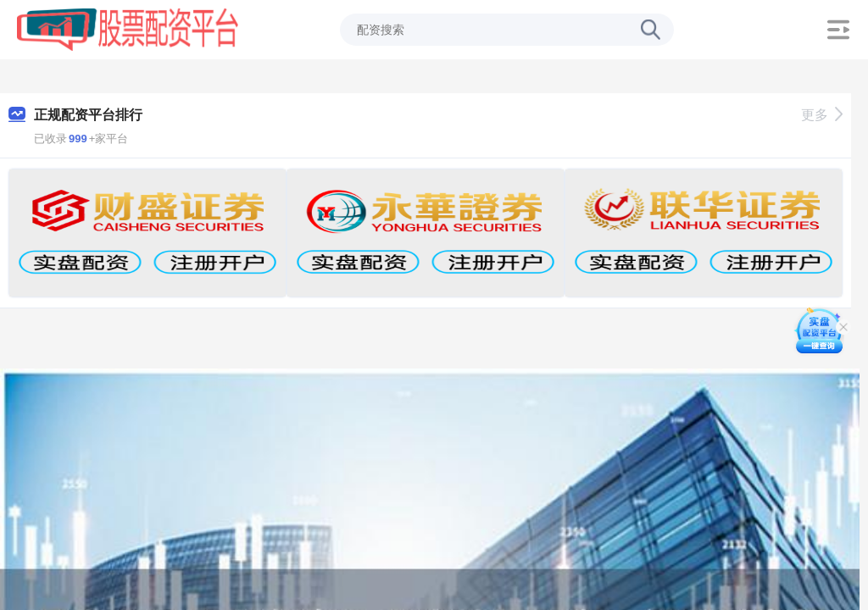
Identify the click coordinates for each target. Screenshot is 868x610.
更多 (822, 115)
